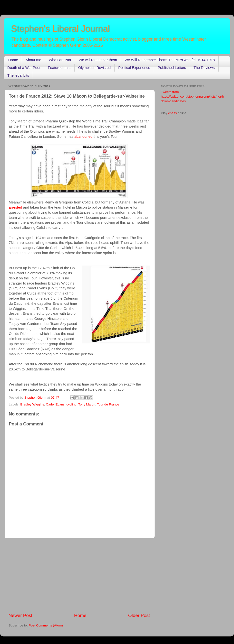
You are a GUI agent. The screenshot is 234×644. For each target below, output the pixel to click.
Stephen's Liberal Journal (60, 29)
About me (33, 60)
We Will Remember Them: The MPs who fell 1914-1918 (170, 60)
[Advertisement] (79, 575)
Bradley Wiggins (32, 404)
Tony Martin (87, 404)
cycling (71, 404)
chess (172, 113)
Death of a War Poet (24, 68)
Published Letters (172, 68)
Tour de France (108, 404)
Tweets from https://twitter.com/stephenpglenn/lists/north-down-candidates (193, 97)
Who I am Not (60, 60)
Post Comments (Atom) (46, 625)
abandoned (83, 137)
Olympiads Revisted (94, 68)
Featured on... (59, 68)
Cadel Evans (55, 404)
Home (13, 60)
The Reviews (204, 68)
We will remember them (98, 60)
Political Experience (134, 68)
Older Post (139, 615)
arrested (15, 207)
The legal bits (18, 75)
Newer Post (20, 615)
